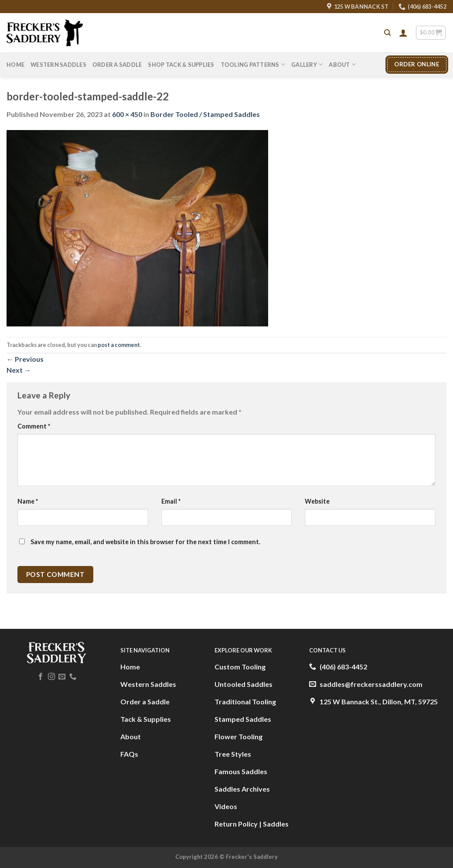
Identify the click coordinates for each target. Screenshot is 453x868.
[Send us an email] (62, 677)
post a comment (119, 345)
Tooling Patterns (253, 64)
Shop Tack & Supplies (181, 65)
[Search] (387, 33)
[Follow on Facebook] (41, 677)
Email (171, 501)
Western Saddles (58, 65)
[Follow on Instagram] (51, 677)
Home (15, 65)
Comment (34, 426)
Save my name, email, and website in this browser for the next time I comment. (145, 542)
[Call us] (72, 677)
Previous (25, 359)
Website (317, 501)
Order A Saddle (117, 65)
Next (19, 370)
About (342, 64)
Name (28, 501)
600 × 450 (127, 114)
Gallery (307, 64)
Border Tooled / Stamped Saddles (205, 114)
